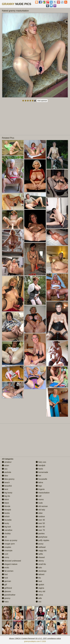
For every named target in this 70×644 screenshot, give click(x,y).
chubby (6, 534)
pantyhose (41, 537)
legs (39, 486)
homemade (42, 472)
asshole (7, 472)
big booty (7, 493)
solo (39, 568)
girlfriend (7, 588)
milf (39, 496)
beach (6, 482)
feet (5, 574)
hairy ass (41, 462)
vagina (40, 588)
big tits (6, 496)
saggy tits (41, 551)
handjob (40, 465)
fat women (8, 571)
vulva (39, 595)
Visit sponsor (42, 101)
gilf (4, 585)
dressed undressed (11, 561)
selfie (39, 554)
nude (39, 503)
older (39, 513)
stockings (41, 571)
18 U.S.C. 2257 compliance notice (48, 638)
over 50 (40, 523)
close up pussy (10, 540)
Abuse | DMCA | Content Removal (22, 638)
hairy (5, 602)
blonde (6, 506)
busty (6, 523)
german (6, 581)
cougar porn (8, 544)
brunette (7, 520)
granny (6, 598)
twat (39, 581)
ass (5, 469)
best (5, 489)
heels (39, 469)
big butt (6, 527)
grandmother (9, 595)
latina (39, 482)
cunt (5, 554)
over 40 (40, 520)
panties (40, 534)
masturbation (43, 493)
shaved (40, 557)
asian (6, 465)
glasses (6, 591)
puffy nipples (42, 540)
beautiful (7, 486)
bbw (5, 476)
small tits (41, 564)
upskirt (40, 585)
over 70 (40, 530)
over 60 (40, 527)
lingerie (40, 489)
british (6, 517)
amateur (7, 462)
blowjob (6, 510)
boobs (6, 513)
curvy (6, 557)
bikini (5, 499)
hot (38, 476)
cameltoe (7, 530)
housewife (41, 479)
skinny (40, 561)
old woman (42, 506)
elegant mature (10, 564)
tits (38, 578)
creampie (7, 551)
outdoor (40, 517)
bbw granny (8, 479)
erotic (6, 568)
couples (7, 547)
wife (39, 598)
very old (40, 591)
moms (40, 499)
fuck (5, 578)
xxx (38, 602)
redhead (41, 547)
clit (4, 537)
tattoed (40, 574)
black (5, 503)
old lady (40, 510)
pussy (40, 544)
